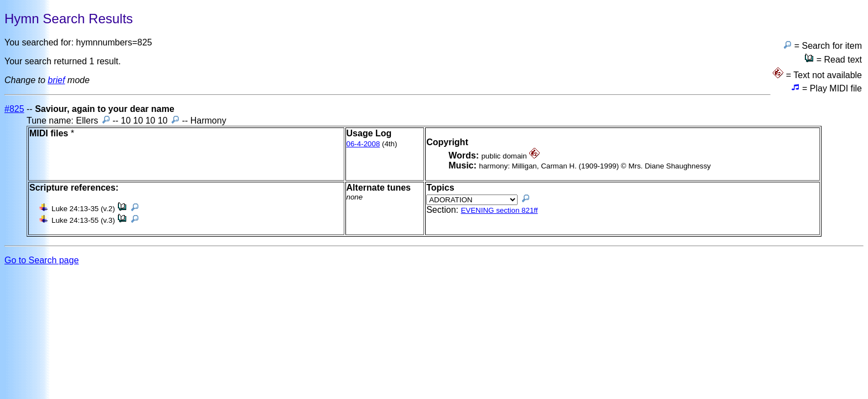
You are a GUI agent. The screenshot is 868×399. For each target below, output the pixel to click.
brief (56, 80)
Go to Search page (42, 260)
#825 (14, 109)
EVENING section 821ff (499, 210)
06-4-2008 (363, 144)
